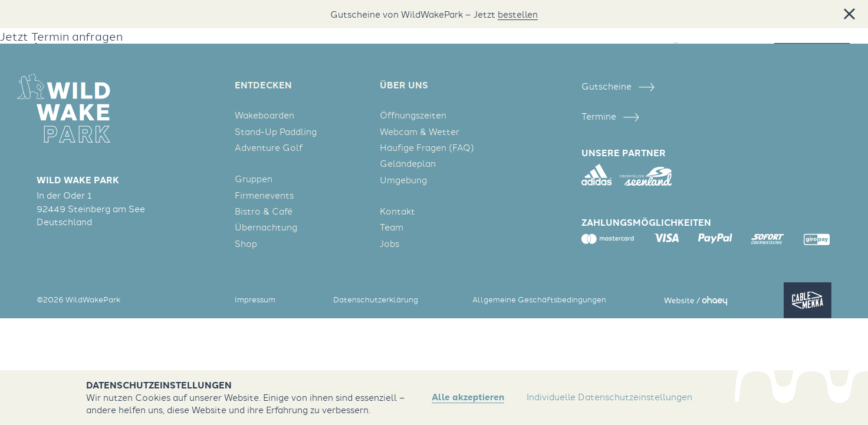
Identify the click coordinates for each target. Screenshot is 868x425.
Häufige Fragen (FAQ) (427, 147)
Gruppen (254, 179)
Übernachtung (266, 227)
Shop (246, 243)
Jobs (389, 243)
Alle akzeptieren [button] (468, 397)
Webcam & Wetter (420, 131)
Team (392, 227)
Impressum (255, 299)
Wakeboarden (264, 115)
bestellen (518, 14)
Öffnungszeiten (413, 115)
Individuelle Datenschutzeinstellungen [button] (609, 397)
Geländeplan (408, 163)
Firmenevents (264, 195)
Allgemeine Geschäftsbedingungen (539, 299)
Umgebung (403, 180)
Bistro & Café (264, 211)
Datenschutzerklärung (376, 299)
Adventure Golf (269, 147)
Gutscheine (618, 86)
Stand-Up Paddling (276, 131)
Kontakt (397, 211)
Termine (610, 116)
